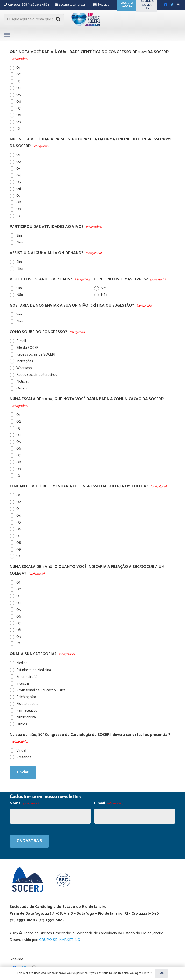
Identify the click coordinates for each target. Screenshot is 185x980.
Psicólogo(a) (26, 697)
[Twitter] (172, 5)
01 (18, 68)
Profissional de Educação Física (41, 690)
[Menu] (7, 35)
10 (18, 129)
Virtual (21, 750)
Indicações (25, 361)
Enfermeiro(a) (27, 677)
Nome (24, 803)
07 (18, 108)
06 (19, 102)
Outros (22, 388)
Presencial (24, 757)
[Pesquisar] (58, 19)
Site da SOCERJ (28, 348)
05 (19, 95)
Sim (19, 236)
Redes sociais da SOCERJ (36, 354)
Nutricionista (26, 717)
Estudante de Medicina (34, 670)
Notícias (23, 381)
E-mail (21, 341)
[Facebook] (165, 5)
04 (19, 88)
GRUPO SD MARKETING (60, 940)
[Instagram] (178, 5)
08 (19, 115)
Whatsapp (24, 368)
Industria (23, 683)
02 (19, 74)
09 (19, 122)
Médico (22, 663)
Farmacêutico (27, 710)
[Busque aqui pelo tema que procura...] (34, 19)
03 (18, 81)
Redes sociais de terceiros (37, 375)
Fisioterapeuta (27, 704)
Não (20, 242)
